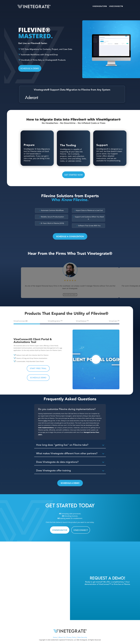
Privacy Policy (71, 637)
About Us (62, 637)
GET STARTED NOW (73, 175)
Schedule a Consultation (70, 237)
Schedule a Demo (70, 483)
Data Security (82, 637)
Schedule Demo (38, 378)
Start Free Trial (38, 368)
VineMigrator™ (55, 321)
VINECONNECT (81, 530)
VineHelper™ (82, 321)
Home (55, 637)
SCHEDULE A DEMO (30, 68)
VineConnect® (116, 6)
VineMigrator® (100, 6)
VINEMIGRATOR (60, 530)
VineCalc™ (114, 321)
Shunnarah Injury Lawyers (70, 295)
